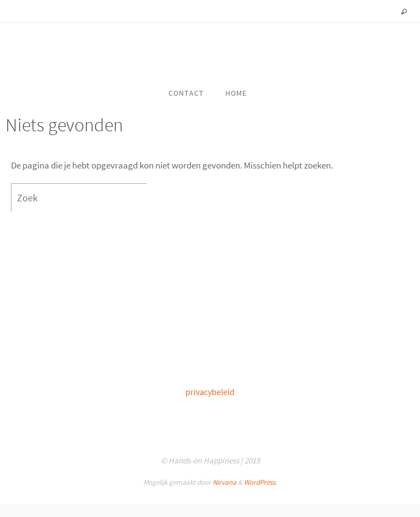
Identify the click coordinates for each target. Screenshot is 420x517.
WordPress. (260, 482)
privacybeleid (210, 392)
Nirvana (224, 482)
